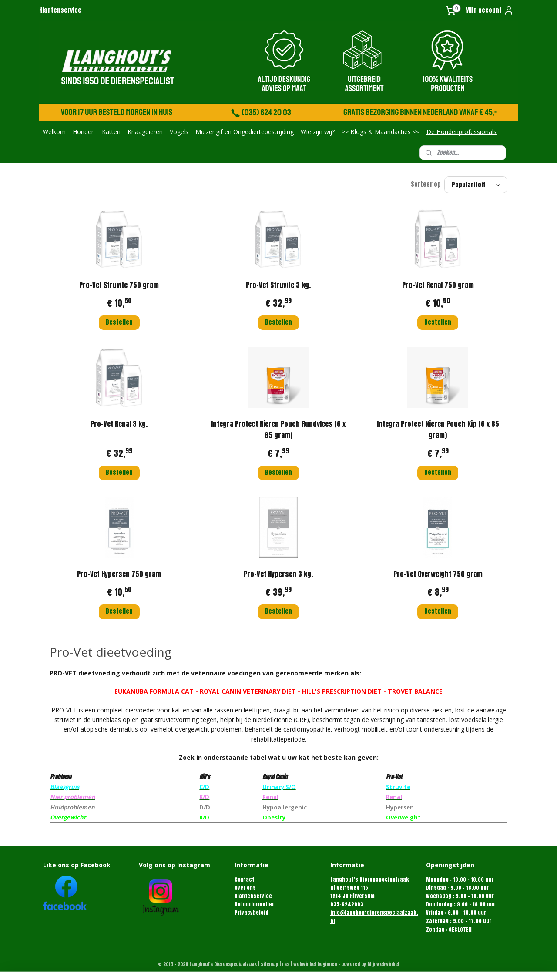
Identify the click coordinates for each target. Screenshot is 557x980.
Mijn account (490, 10)
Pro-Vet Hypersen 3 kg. (278, 574)
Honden (84, 132)
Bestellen (119, 322)
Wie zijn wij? (318, 132)
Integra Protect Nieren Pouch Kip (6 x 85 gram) (438, 430)
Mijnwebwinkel (383, 964)
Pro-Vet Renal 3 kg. (119, 424)
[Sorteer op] (476, 185)
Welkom (54, 132)
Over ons (245, 888)
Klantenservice (60, 10)
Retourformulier (254, 904)
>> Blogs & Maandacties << (381, 132)
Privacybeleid (252, 913)
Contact (244, 879)
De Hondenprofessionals (461, 132)
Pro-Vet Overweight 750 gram (438, 574)
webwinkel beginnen (315, 964)
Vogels (179, 132)
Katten (111, 132)
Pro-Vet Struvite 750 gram (119, 285)
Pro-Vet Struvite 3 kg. (278, 285)
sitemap (269, 964)
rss (286, 964)
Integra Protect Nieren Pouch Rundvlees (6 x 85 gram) (278, 430)
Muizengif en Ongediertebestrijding (245, 132)
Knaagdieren (145, 132)
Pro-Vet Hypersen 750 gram (119, 574)
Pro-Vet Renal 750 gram (438, 285)
